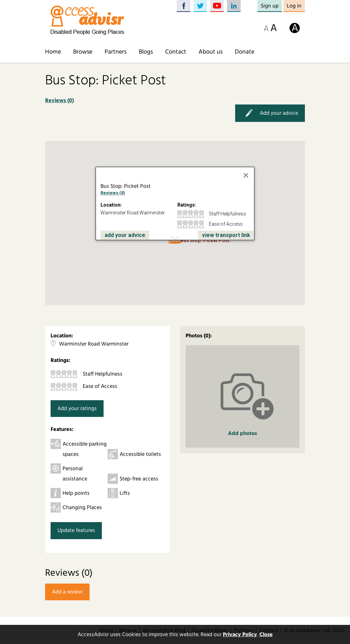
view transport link (226, 235)
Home (53, 52)
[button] (175, 242)
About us (211, 52)
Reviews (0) (59, 100)
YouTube (217, 6)
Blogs (146, 52)
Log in (294, 6)
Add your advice (270, 113)
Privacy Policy (240, 634)
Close (266, 634)
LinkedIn (234, 6)
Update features (76, 530)
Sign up (270, 6)
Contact (176, 52)
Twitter (200, 6)
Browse (83, 52)
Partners (116, 52)
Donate (245, 52)
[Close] (246, 175)
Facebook (184, 6)
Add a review (67, 592)
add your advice (125, 235)
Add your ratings (77, 408)
